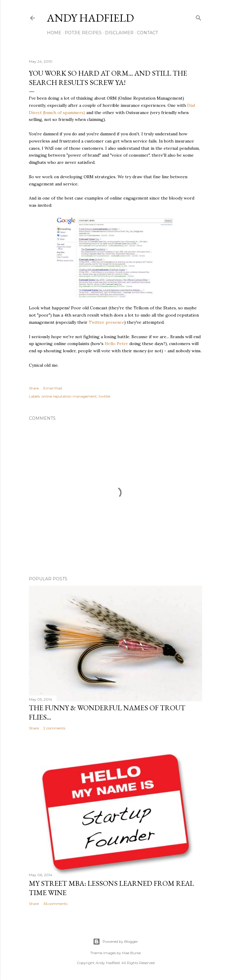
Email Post (53, 388)
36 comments (55, 904)
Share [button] (34, 388)
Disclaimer (119, 33)
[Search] (199, 17)
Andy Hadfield (90, 18)
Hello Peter (116, 344)
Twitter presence (106, 322)
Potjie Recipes (83, 33)
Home (54, 33)
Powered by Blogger (115, 942)
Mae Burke (131, 953)
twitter (105, 396)
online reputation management (69, 396)
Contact (147, 33)
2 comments (54, 728)
